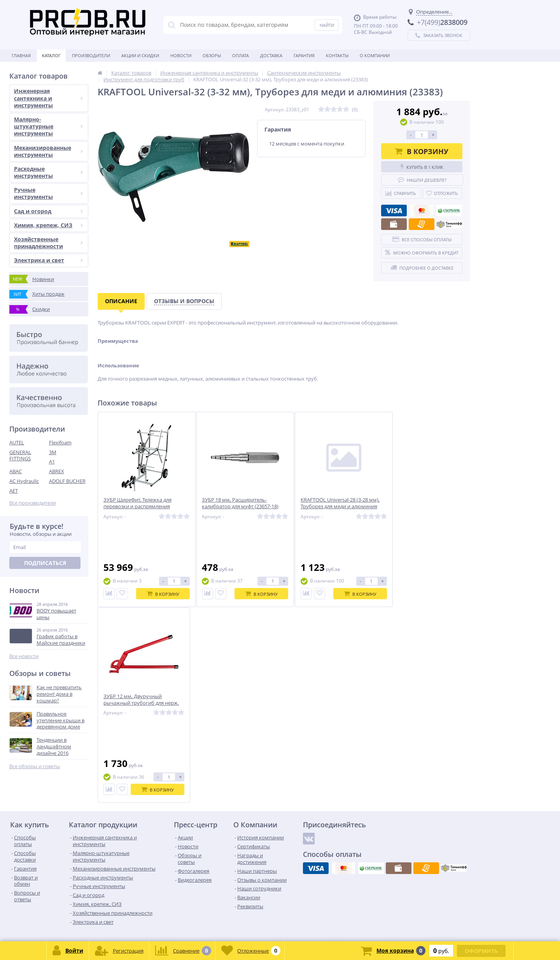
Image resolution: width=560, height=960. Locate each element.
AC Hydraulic (24, 481)
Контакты (337, 55)
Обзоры (212, 55)
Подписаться (45, 563)
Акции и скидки (140, 55)
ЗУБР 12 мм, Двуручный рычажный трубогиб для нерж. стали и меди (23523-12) (421, 507)
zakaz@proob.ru (109, 922)
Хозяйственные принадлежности (48, 243)
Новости (181, 55)
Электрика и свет (48, 260)
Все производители (33, 503)
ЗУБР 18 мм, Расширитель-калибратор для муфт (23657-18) (235, 504)
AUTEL (17, 442)
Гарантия (304, 55)
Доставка (271, 55)
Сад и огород (48, 211)
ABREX (57, 471)
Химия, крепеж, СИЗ (48, 225)
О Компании (375, 55)
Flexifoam (60, 442)
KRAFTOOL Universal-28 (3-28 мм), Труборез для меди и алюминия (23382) (330, 507)
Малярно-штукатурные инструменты (48, 126)
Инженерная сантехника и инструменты (48, 98)
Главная (21, 55)
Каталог (51, 55)
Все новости (24, 656)
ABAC (16, 471)
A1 (52, 462)
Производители (91, 55)
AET (14, 491)
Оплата (241, 55)
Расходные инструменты (48, 172)
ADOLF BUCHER (67, 481)
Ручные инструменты (48, 193)
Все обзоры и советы (35, 766)
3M (53, 452)
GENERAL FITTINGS (20, 455)
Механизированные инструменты (48, 151)
